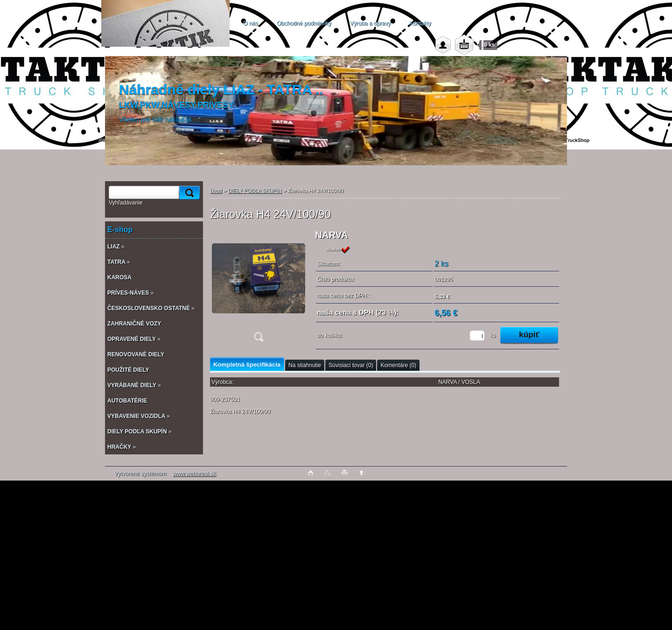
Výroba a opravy (370, 23)
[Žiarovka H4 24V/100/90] (259, 289)
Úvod (216, 191)
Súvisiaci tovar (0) (351, 365)
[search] (188, 193)
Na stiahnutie (305, 365)
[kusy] (477, 336)
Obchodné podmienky (304, 23)
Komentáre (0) (398, 365)
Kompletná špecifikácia (247, 365)
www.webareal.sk (194, 474)
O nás (251, 23)
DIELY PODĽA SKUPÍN (255, 191)
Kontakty (420, 23)
